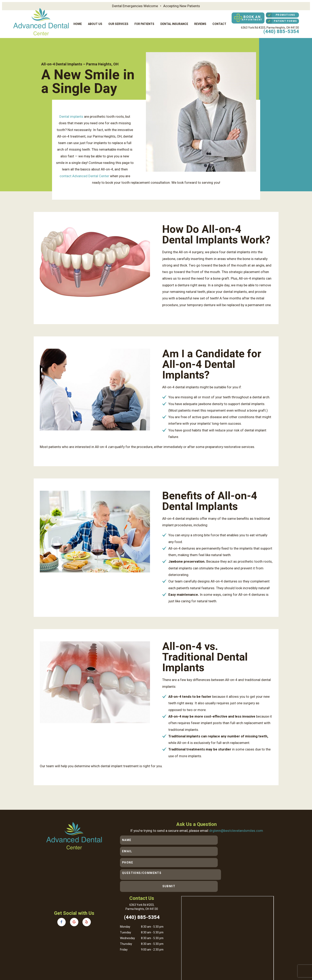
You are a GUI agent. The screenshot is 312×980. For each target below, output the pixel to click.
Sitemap (86, 958)
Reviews (200, 23)
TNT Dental (95, 962)
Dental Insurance (174, 23)
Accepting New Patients (182, 6)
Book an (247, 18)
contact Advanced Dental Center (84, 175)
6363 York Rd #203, (270, 27)
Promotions (280, 15)
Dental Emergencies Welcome (135, 6)
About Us (95, 23)
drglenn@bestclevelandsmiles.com (236, 829)
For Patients (144, 23)
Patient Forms (281, 21)
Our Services (118, 23)
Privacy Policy (102, 958)
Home (78, 23)
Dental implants (71, 115)
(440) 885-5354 (281, 31)
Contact (219, 23)
